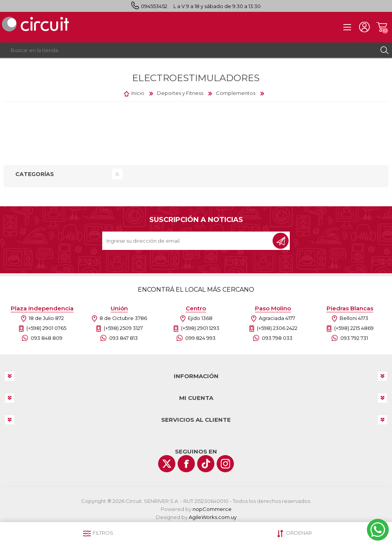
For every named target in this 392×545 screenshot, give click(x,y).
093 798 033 (277, 338)
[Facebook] (186, 464)
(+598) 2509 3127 (123, 328)
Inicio (138, 93)
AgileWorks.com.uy (213, 517)
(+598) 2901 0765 (46, 328)
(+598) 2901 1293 (200, 328)
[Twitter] (167, 464)
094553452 (154, 6)
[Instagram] (225, 464)
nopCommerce (212, 509)
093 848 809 (47, 338)
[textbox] (188, 50)
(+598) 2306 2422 (277, 328)
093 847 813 (123, 338)
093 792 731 (354, 338)
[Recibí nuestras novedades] (188, 241)
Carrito (381, 27)
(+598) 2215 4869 (354, 328)
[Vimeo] (206, 464)
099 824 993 (200, 338)
